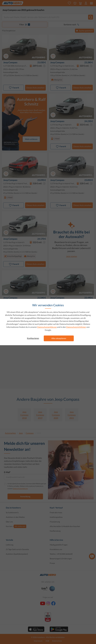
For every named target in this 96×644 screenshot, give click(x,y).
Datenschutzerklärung (47, 327)
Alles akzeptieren (59, 338)
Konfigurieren (33, 338)
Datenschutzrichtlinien (76, 327)
